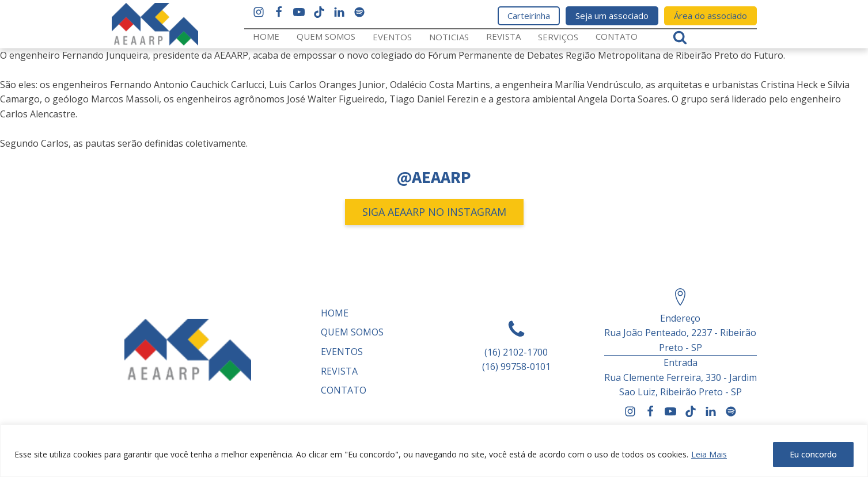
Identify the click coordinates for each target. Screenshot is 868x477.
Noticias (449, 37)
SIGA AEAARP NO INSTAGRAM (434, 212)
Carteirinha (529, 16)
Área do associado (710, 16)
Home (266, 36)
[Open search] (680, 37)
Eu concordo (813, 454)
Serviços (558, 37)
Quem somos (326, 36)
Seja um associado (612, 16)
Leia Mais (709, 454)
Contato (617, 36)
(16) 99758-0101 (516, 367)
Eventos (392, 37)
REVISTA (503, 36)
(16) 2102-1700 (516, 352)
